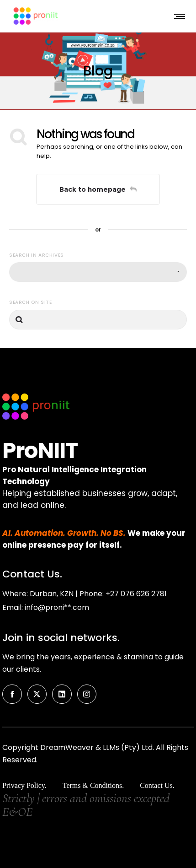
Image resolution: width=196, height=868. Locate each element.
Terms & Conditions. (93, 785)
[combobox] (98, 272)
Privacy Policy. (24, 785)
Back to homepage (98, 189)
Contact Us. (157, 785)
